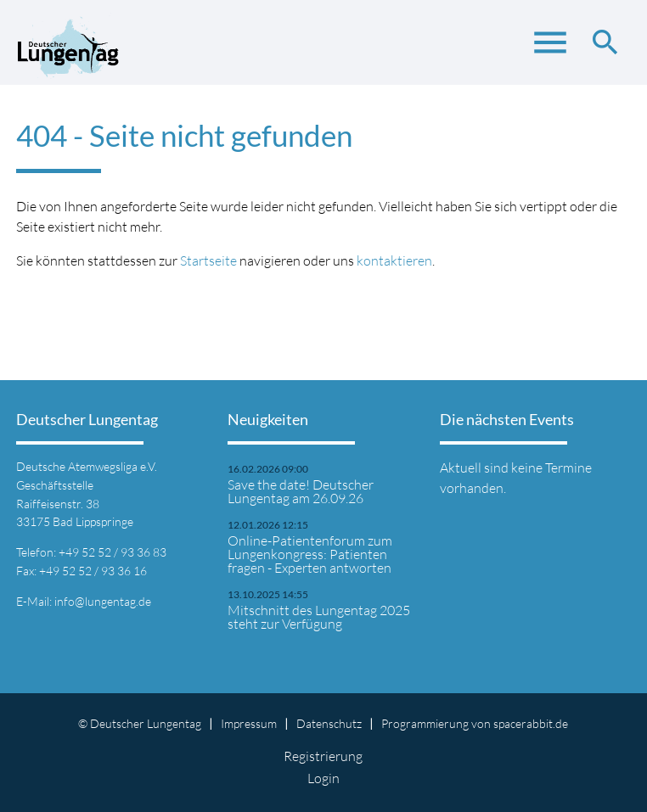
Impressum (249, 723)
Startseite (208, 260)
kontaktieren (394, 260)
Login (323, 778)
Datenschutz (329, 723)
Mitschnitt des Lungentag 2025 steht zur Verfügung (319, 617)
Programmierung (425, 723)
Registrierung (323, 756)
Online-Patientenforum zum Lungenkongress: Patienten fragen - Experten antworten (310, 554)
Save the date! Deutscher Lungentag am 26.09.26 (301, 491)
